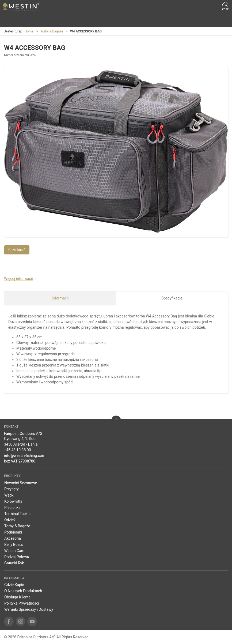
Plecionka (12, 508)
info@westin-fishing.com (25, 456)
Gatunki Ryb (14, 563)
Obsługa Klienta (17, 597)
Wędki (9, 495)
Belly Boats (14, 545)
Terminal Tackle (17, 514)
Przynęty (12, 489)
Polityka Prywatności (22, 603)
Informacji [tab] (60, 298)
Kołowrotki (13, 501)
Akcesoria (13, 538)
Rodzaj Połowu (17, 557)
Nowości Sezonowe (21, 483)
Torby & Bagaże (52, 31)
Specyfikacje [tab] (172, 298)
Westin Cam (14, 551)
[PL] (21, 7)
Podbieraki (13, 532)
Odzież (10, 520)
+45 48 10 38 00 (18, 450)
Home (29, 31)
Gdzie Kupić (14, 585)
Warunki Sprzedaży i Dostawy (29, 609)
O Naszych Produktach (23, 591)
